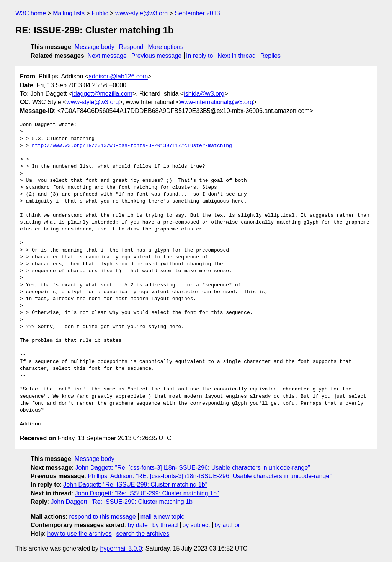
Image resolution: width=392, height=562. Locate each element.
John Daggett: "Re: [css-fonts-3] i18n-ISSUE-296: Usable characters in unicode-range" (193, 468)
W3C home (31, 13)
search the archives (143, 533)
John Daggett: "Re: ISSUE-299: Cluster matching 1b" (135, 484)
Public (100, 13)
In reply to (199, 56)
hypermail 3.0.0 (121, 548)
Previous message (157, 56)
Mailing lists (69, 13)
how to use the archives (80, 533)
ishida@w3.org (204, 94)
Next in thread (237, 56)
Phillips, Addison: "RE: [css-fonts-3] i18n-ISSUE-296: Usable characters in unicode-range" (210, 476)
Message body (95, 47)
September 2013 (197, 13)
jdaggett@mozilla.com (102, 94)
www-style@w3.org (141, 13)
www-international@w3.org (216, 102)
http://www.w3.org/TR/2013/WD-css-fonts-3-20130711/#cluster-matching (132, 146)
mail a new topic (163, 517)
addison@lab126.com (118, 76)
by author (227, 525)
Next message (107, 56)
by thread (165, 525)
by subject (196, 525)
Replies (270, 56)
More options (166, 47)
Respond (131, 47)
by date (137, 525)
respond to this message (102, 517)
